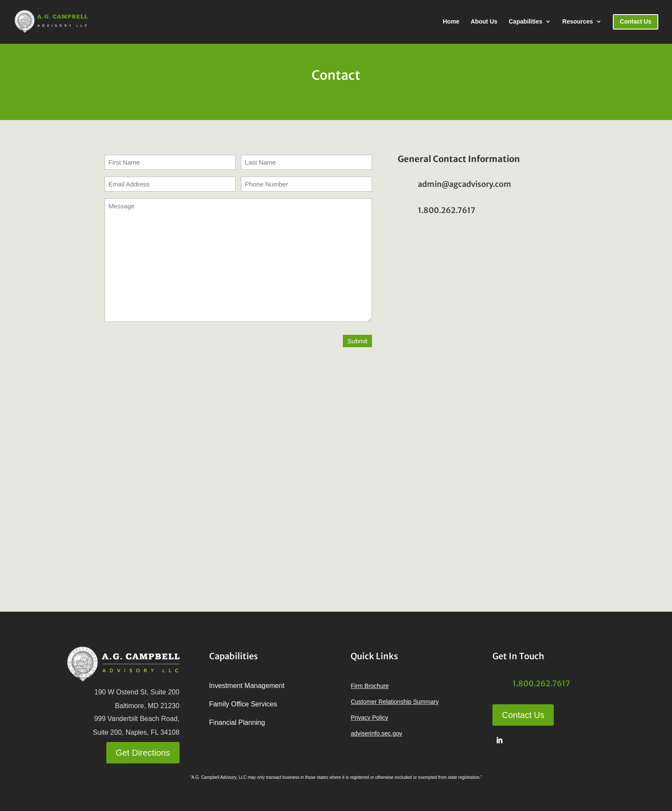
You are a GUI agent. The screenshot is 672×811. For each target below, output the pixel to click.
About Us (484, 22)
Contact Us (523, 715)
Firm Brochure (370, 686)
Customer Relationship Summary (394, 702)
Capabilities (526, 22)
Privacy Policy (369, 718)
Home (451, 22)
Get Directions (143, 753)
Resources (578, 22)
